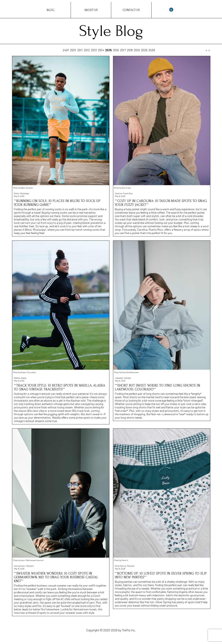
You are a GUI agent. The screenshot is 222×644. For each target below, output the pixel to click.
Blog (51, 10)
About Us (91, 10)
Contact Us (131, 10)
